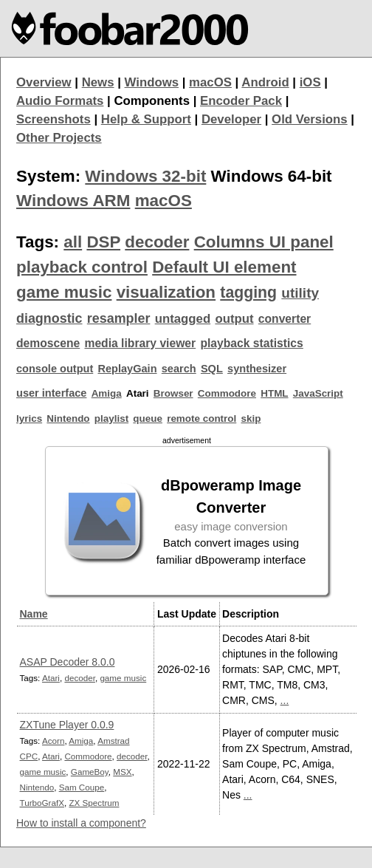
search (179, 369)
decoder (157, 242)
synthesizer (257, 369)
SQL (212, 369)
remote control (201, 418)
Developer (231, 119)
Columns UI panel (264, 242)
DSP (103, 242)
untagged (183, 319)
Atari (51, 678)
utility (300, 293)
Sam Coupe (82, 787)
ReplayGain (127, 369)
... (285, 700)
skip (251, 418)
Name (34, 614)
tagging (248, 293)
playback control (82, 267)
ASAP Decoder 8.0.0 (68, 662)
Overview (44, 82)
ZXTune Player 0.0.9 (67, 725)
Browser (173, 393)
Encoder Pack (241, 101)
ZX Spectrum (94, 803)
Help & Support (146, 119)
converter (285, 319)
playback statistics (251, 343)
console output (55, 369)
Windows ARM (73, 201)
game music (64, 292)
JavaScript (318, 393)
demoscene (48, 343)
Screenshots (54, 119)
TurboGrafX (42, 803)
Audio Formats (60, 101)
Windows (152, 82)
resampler (119, 318)
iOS (310, 82)
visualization (166, 292)
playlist (111, 418)
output (234, 319)
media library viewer (140, 343)
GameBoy (90, 772)
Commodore (227, 393)
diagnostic (49, 318)
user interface (51, 393)
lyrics (29, 418)
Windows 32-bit (145, 176)
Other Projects (59, 138)
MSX (122, 772)
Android (265, 82)
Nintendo (68, 418)
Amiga (107, 393)
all (73, 242)
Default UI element (224, 267)
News (98, 82)
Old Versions (310, 119)
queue (148, 418)
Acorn (53, 741)
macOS (210, 82)
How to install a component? (81, 823)
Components (152, 101)
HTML (274, 393)
